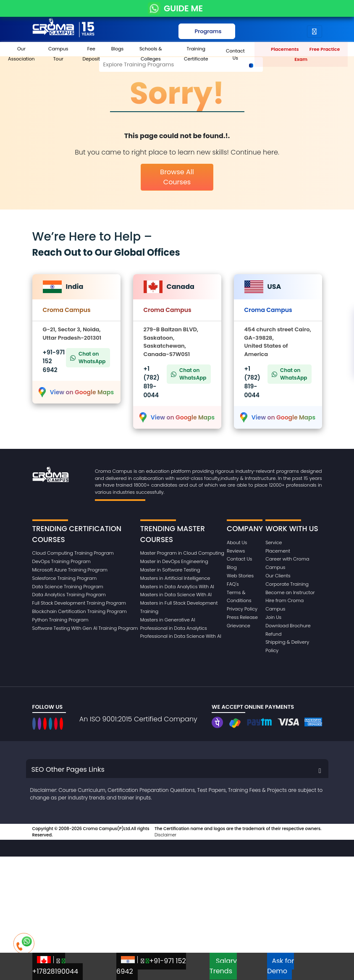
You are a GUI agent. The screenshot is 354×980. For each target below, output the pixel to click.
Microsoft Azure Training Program (70, 570)
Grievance (239, 626)
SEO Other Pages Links (68, 769)
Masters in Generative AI (168, 620)
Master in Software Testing (170, 570)
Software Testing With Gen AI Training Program (85, 628)
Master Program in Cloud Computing (182, 553)
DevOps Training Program (62, 561)
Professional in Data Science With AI (181, 636)
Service (274, 542)
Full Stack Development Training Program (79, 603)
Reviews (236, 551)
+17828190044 (55, 966)
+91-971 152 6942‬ (151, 966)
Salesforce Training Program (65, 578)
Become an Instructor (290, 592)
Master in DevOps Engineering (174, 561)
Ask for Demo (281, 966)
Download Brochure (288, 626)
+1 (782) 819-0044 (152, 382)
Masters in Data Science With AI (176, 595)
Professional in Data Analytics (174, 628)
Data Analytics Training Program (69, 595)
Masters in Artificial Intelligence (175, 578)
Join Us (273, 617)
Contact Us (239, 559)
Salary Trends (223, 966)
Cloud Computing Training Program (73, 553)
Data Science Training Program (68, 587)
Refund (273, 634)
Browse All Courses (177, 177)
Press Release (242, 617)
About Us (237, 542)
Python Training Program (60, 620)
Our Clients (278, 576)
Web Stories (240, 576)
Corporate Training (287, 584)
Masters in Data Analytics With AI (177, 587)
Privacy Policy (242, 609)
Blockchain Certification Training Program (80, 611)
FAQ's (233, 584)
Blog (232, 567)
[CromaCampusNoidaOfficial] (35, 724)
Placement (278, 551)
